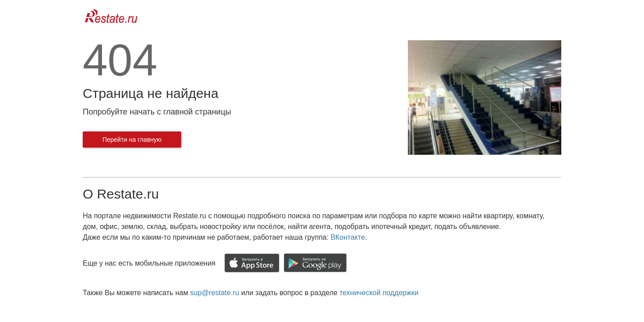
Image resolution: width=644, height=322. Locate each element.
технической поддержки (379, 293)
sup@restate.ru (215, 293)
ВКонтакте (348, 237)
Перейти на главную (132, 140)
